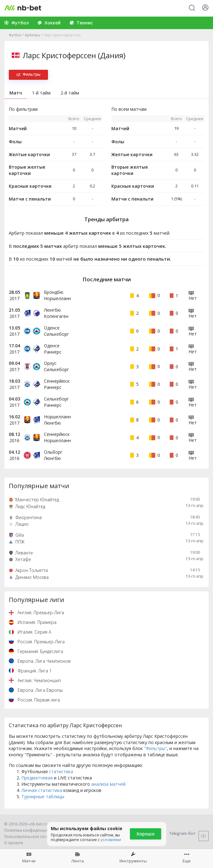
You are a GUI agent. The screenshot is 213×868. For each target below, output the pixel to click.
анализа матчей (108, 784)
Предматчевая (37, 778)
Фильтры (28, 74)
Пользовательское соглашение (34, 837)
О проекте (14, 843)
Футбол (15, 35)
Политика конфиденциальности (35, 830)
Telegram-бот (178, 833)
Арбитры (32, 35)
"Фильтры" (155, 748)
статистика (61, 771)
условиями (111, 840)
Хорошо (146, 834)
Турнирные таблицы (43, 797)
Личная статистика (42, 790)
